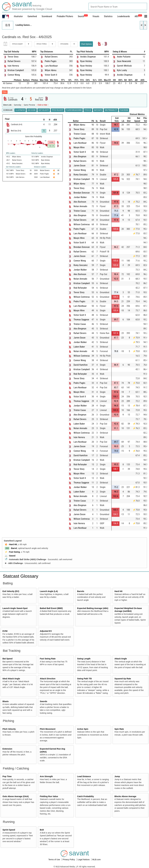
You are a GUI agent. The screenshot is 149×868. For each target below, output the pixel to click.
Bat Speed (7, 659)
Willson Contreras (82, 224)
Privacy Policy (69, 860)
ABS (138, 16)
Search (83, 16)
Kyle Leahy (122, 70)
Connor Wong (14, 75)
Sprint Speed (9, 830)
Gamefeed (32, 16)
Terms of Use (54, 860)
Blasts (6, 701)
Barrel (14, 548)
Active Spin (83, 729)
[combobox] (118, 6)
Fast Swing (15, 552)
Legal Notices (84, 860)
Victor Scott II (51, 75)
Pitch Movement (48, 729)
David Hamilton (81, 365)
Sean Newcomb (124, 61)
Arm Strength (46, 776)
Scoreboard (47, 16)
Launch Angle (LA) (49, 591)
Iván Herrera (13, 66)
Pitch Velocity (9, 729)
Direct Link (8, 105)
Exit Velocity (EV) (11, 591)
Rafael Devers (14, 61)
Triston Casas (80, 134)
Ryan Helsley (86, 61)
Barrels (81, 591)
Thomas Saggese (81, 320)
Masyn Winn (79, 147)
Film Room (124, 110)
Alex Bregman (80, 156)
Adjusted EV (46, 631)
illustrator (18, 16)
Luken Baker (79, 347)
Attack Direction (48, 679)
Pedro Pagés (51, 61)
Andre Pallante (124, 57)
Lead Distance (84, 776)
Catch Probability (85, 796)
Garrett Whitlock (124, 66)
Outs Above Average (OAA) (16, 796)
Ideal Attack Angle (11, 679)
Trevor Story (13, 57)
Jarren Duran (80, 166)
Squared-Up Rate (123, 679)
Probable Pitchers (65, 16)
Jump (117, 776)
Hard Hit (13, 544)
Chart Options (86, 44)
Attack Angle (121, 659)
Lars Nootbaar (51, 66)
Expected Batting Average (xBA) (93, 608)
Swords (43, 701)
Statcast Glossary (21, 576)
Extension (7, 749)
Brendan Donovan (82, 193)
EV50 (5, 631)
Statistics (108, 16)
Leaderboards (124, 16)
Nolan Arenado (80, 206)
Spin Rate (119, 729)
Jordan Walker (80, 197)
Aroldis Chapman (88, 57)
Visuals (96, 16)
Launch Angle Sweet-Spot (15, 608)
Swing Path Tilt (84, 679)
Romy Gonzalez (81, 175)
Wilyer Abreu (51, 70)
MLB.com (96, 860)
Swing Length (84, 659)
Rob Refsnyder (80, 288)
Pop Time (7, 776)
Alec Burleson (80, 202)
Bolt (42, 830)
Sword (12, 556)
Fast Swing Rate (48, 659)
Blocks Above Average (125, 796)
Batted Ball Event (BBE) (51, 608)
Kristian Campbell (16, 70)
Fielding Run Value (49, 796)
